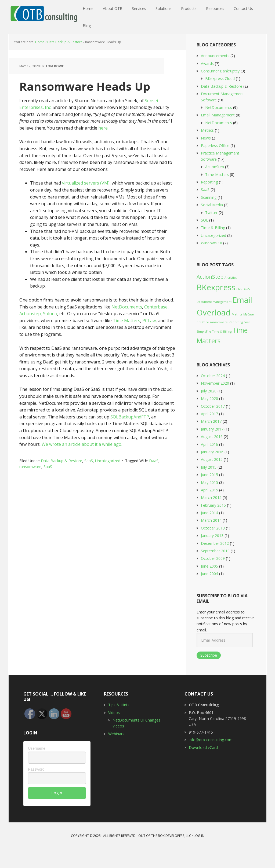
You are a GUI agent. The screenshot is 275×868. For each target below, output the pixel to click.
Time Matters (126, 339)
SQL (205, 239)
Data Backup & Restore (61, 480)
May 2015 (209, 501)
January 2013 (212, 555)
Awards (207, 82)
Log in (199, 855)
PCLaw (149, 339)
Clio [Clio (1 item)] (239, 308)
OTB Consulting (44, 13)
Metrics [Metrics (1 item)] (237, 333)
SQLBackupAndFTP (130, 436)
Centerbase (156, 326)
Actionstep (30, 333)
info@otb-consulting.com (211, 759)
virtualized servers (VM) (86, 202)
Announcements (215, 75)
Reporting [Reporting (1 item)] (236, 341)
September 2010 (215, 570)
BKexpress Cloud (220, 98)
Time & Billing (213, 247)
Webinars (116, 753)
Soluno (50, 333)
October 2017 (213, 425)
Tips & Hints (119, 724)
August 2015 (212, 478)
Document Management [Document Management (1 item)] (214, 321)
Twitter (211, 231)
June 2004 (209, 593)
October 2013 (213, 547)
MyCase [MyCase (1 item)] (249, 333)
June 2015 (209, 494)
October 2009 (213, 577)
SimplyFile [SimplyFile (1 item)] (204, 351)
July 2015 (209, 486)
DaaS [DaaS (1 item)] (246, 308)
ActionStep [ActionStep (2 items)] (210, 296)
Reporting (209, 201)
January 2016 (212, 471)
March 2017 (211, 440)
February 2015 (213, 524)
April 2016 (209, 463)
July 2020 (209, 410)
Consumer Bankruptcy (220, 90)
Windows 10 (211, 262)
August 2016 (212, 456)
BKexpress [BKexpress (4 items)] (216, 306)
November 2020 (215, 402)
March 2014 (211, 539)
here (103, 147)
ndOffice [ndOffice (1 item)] (203, 341)
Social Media (212, 224)
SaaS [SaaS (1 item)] (247, 341)
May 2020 (209, 418)
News (206, 157)
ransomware (30, 486)
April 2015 (209, 509)
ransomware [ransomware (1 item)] (219, 341)
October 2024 (213, 395)
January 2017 (212, 448)
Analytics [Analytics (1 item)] (231, 297)
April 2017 (209, 433)
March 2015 (211, 516)
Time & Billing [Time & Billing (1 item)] (222, 351)
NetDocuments (127, 326)
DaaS (154, 480)
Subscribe (209, 674)
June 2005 (209, 585)
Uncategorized (108, 480)
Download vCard (203, 766)
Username (37, 767)
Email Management (218, 134)
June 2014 (209, 532)
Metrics (207, 149)
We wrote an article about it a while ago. (82, 463)
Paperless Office (215, 165)
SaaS (89, 480)
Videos (114, 731)
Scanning (209, 216)
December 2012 (215, 562)
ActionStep (215, 186)
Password (36, 788)
